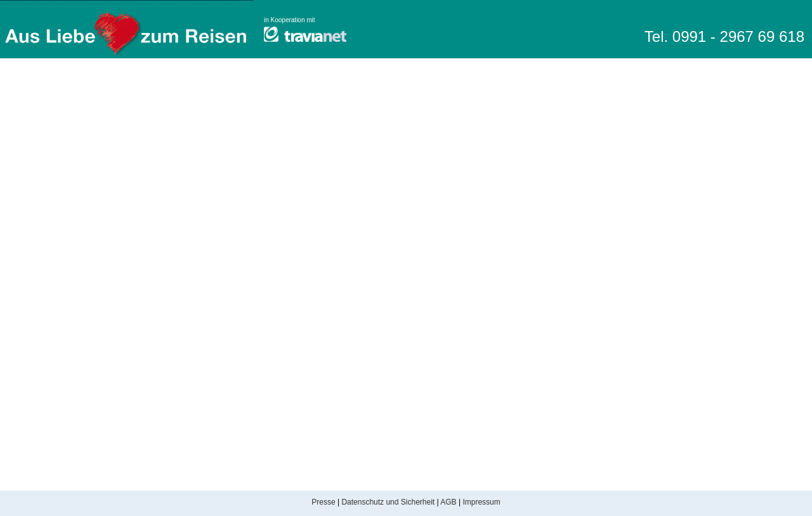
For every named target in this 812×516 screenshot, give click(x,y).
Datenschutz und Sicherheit (388, 502)
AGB (448, 502)
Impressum (481, 502)
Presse (323, 502)
